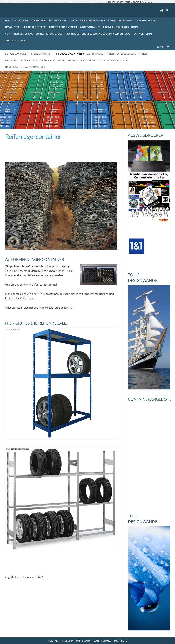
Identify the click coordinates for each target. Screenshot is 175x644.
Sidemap (68, 641)
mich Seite (121, 641)
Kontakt (53, 641)
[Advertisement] (45, 149)
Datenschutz (102, 641)
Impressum (83, 641)
